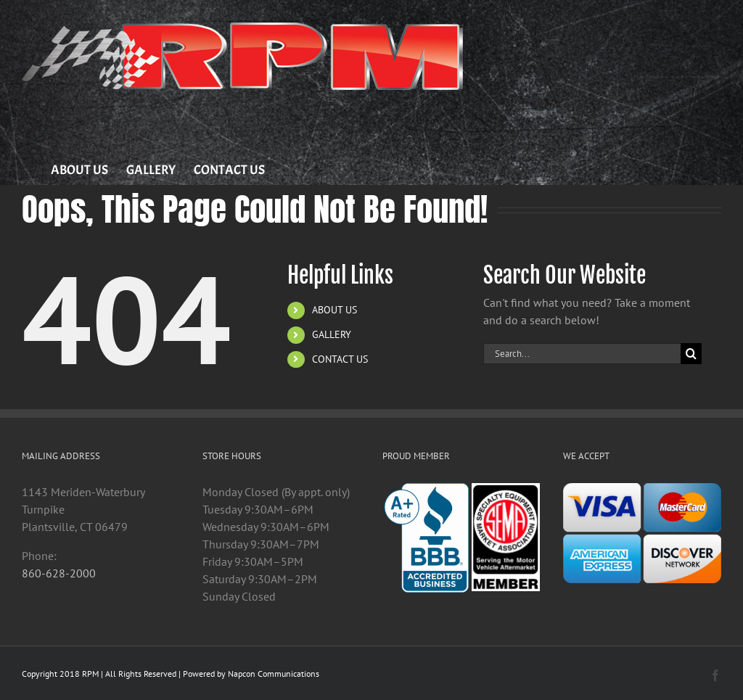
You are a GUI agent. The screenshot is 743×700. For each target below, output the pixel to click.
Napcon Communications (274, 674)
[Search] (691, 354)
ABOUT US (334, 310)
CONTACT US (340, 359)
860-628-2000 (59, 573)
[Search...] (582, 354)
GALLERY (332, 334)
